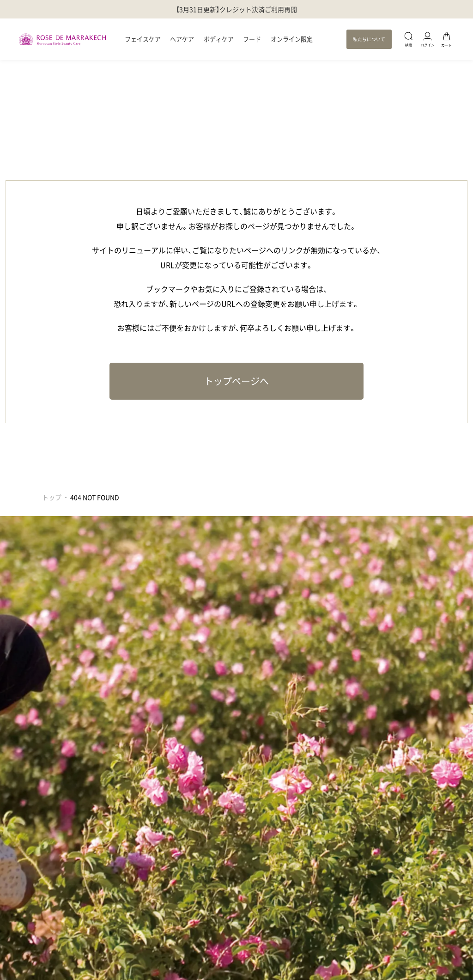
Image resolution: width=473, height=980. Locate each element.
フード (252, 39)
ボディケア (219, 39)
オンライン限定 (292, 39)
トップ (52, 497)
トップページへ (236, 381)
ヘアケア (182, 39)
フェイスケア (143, 39)
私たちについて (369, 39)
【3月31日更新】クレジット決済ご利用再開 (236, 9)
